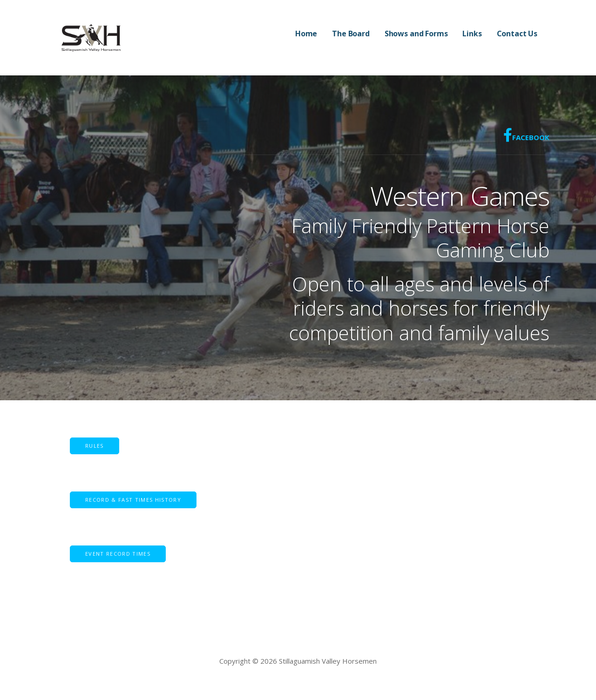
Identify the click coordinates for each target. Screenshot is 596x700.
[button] (133, 500)
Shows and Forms (416, 34)
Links (472, 34)
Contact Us (517, 34)
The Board (351, 34)
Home (306, 34)
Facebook (526, 135)
